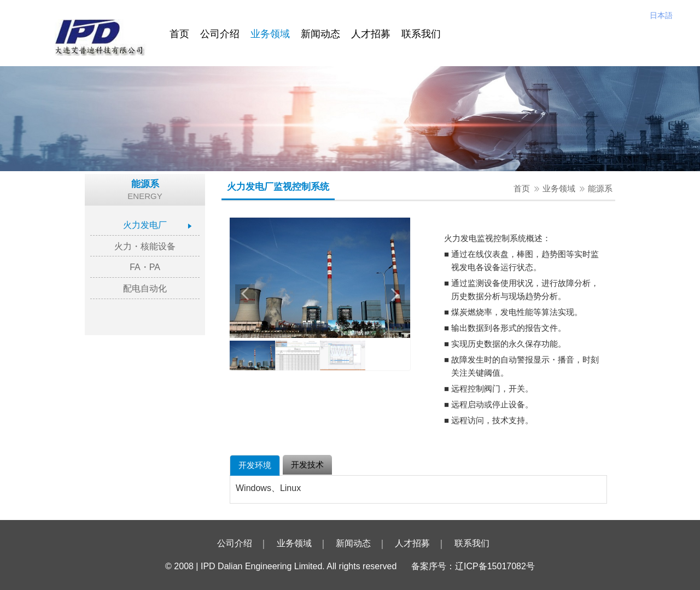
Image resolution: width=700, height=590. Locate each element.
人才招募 (371, 34)
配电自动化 (145, 288)
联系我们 (421, 34)
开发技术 (307, 465)
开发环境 (255, 465)
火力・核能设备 (145, 246)
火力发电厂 (145, 225)
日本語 (661, 15)
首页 (179, 34)
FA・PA (145, 267)
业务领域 (270, 34)
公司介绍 (220, 34)
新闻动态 (320, 34)
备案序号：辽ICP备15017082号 (473, 566)
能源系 (600, 188)
